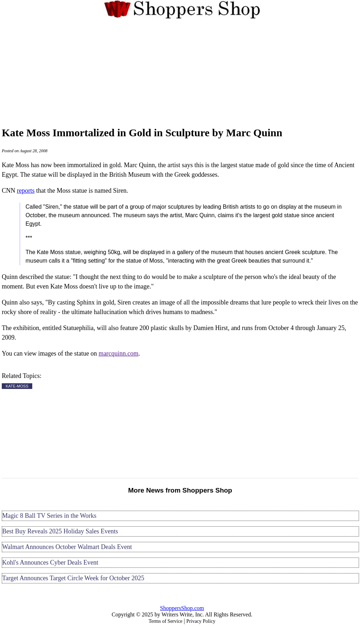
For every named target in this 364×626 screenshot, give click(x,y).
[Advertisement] (182, 72)
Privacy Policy (201, 621)
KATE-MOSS (17, 386)
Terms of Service (165, 621)
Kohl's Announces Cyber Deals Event (50, 562)
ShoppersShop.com (182, 608)
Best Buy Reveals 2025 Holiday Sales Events (60, 531)
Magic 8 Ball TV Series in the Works (49, 516)
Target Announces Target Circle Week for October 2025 (73, 578)
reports (26, 191)
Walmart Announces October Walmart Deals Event (67, 547)
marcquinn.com (118, 353)
